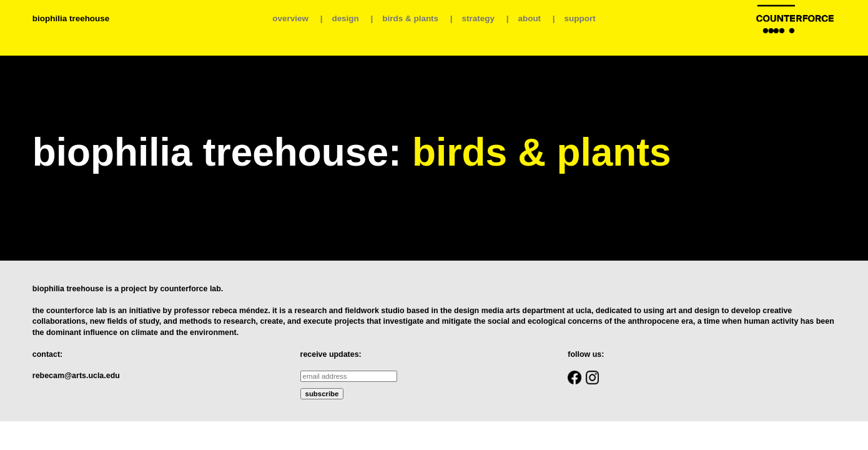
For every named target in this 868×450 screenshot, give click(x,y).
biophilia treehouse (71, 18)
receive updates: (331, 354)
